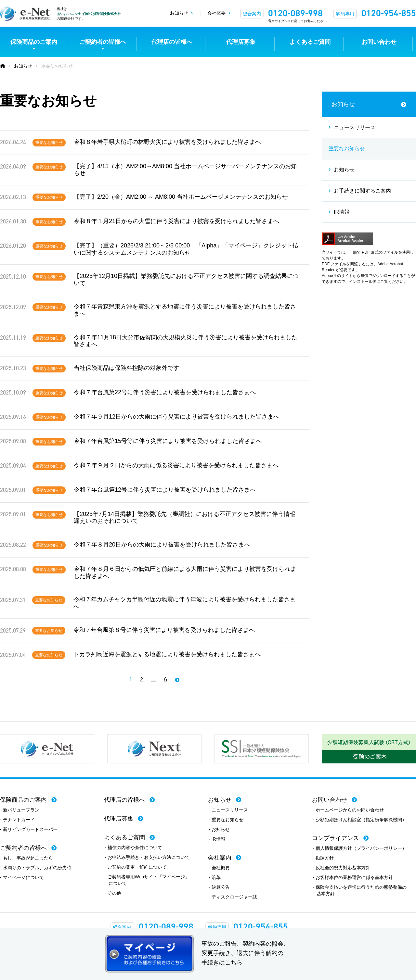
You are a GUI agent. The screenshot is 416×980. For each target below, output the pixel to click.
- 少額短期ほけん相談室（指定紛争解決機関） (360, 820)
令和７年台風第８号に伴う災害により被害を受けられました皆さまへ (164, 630)
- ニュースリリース (228, 810)
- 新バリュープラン (20, 810)
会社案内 (220, 858)
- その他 (113, 893)
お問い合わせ (379, 42)
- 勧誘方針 (323, 858)
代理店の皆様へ (172, 42)
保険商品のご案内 (34, 42)
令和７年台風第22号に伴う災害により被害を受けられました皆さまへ (165, 392)
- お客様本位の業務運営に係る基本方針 (353, 877)
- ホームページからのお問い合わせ (348, 810)
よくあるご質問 (310, 42)
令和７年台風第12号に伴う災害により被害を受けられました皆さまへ (165, 490)
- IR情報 (217, 839)
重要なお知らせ (49, 143)
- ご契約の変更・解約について (136, 867)
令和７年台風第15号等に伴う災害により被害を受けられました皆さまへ (168, 441)
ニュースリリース (355, 127)
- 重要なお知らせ (226, 820)
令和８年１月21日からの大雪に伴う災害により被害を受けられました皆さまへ (176, 221)
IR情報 (342, 212)
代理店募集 (241, 42)
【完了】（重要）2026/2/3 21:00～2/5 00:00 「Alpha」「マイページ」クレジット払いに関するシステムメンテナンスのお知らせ (186, 249)
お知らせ (179, 13)
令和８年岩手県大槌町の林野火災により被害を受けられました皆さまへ (167, 142)
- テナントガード (17, 820)
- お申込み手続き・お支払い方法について (147, 857)
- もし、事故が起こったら (26, 858)
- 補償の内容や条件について (133, 848)
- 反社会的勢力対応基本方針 (341, 868)
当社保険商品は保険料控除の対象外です (126, 368)
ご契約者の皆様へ (103, 42)
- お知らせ (219, 829)
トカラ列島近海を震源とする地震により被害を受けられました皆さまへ (167, 654)
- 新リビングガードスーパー (29, 829)
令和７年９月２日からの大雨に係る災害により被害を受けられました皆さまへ (176, 465)
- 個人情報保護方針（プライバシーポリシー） (360, 848)
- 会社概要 (219, 868)
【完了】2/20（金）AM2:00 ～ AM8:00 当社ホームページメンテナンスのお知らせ (181, 197)
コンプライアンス (335, 838)
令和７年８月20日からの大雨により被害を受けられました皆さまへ (162, 545)
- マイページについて (22, 877)
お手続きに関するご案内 (362, 191)
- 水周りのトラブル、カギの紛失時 (36, 868)
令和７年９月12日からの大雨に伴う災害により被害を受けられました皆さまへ (176, 417)
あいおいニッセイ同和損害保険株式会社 (89, 14)
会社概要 (216, 13)
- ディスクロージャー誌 (233, 897)
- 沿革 (215, 877)
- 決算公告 (219, 887)
